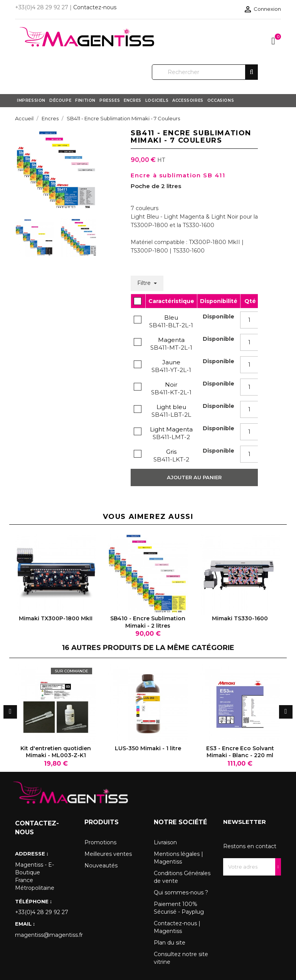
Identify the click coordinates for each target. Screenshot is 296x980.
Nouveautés (101, 865)
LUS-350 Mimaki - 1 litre (148, 748)
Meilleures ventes (108, 854)
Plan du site (170, 943)
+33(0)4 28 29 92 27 (42, 912)
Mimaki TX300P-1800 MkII (56, 618)
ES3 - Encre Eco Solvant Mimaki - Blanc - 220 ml (240, 752)
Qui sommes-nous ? (181, 892)
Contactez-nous (95, 7)
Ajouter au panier (194, 477)
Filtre (145, 283)
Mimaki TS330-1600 (240, 618)
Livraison (165, 842)
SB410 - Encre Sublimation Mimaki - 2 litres (148, 622)
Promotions (100, 842)
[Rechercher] (205, 72)
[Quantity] (249, 320)
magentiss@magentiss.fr (44, 935)
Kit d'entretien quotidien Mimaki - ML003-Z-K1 (56, 752)
